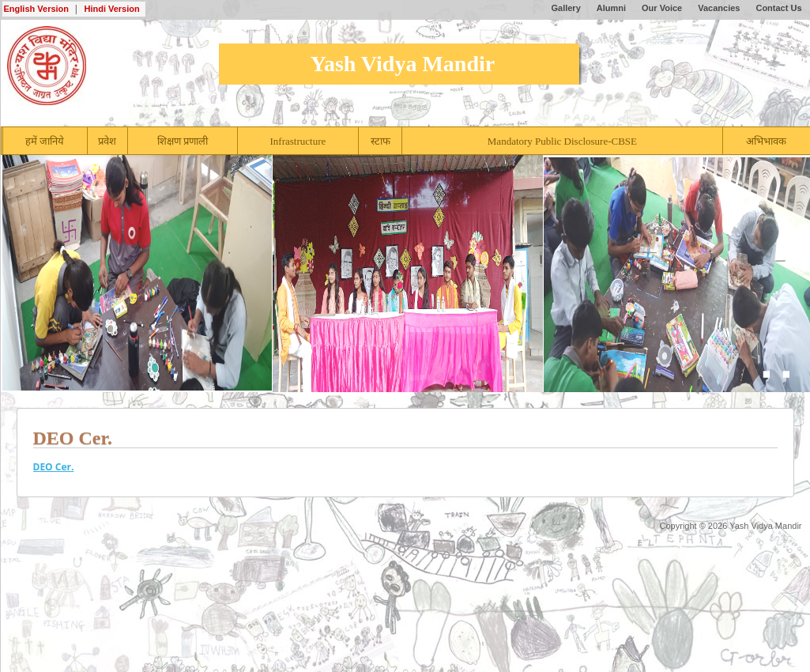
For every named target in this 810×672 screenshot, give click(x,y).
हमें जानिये (45, 141)
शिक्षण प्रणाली (183, 141)
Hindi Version (111, 9)
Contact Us (778, 8)
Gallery (565, 8)
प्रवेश (107, 141)
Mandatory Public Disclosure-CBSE (562, 141)
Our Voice (662, 8)
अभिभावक (766, 141)
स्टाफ (381, 141)
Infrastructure (298, 141)
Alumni (611, 8)
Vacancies (719, 8)
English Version (37, 9)
